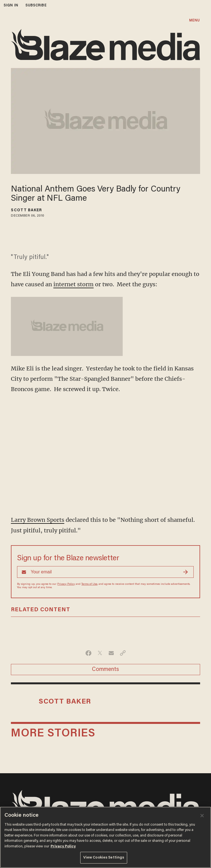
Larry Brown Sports (38, 520)
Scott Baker (26, 210)
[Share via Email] (111, 653)
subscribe (36, 5)
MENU (195, 20)
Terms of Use (89, 584)
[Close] (202, 816)
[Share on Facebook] (88, 653)
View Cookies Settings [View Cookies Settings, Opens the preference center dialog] (104, 858)
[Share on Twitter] (100, 653)
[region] (105, 837)
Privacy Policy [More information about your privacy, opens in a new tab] (63, 846)
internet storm (74, 284)
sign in (11, 5)
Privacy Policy (66, 584)
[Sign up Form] (105, 572)
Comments (105, 670)
